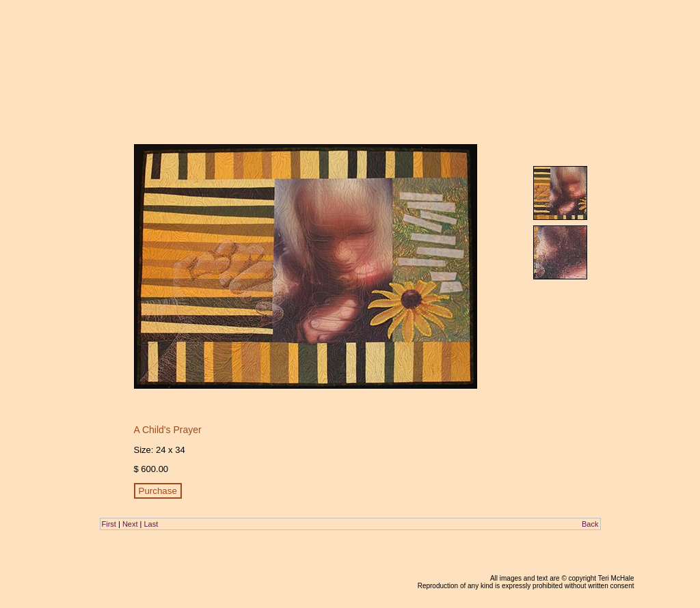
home (469, 33)
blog (497, 33)
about (563, 33)
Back (590, 524)
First (109, 524)
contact (620, 33)
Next (130, 524)
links (590, 33)
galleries (529, 33)
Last (151, 524)
